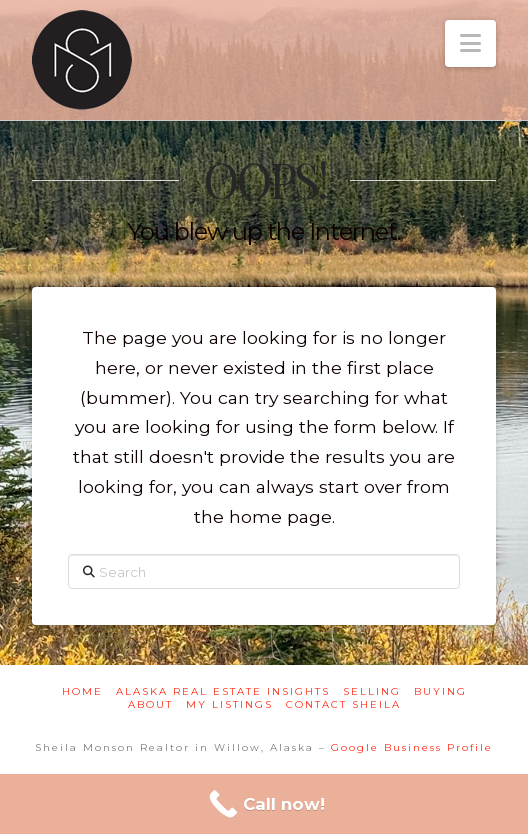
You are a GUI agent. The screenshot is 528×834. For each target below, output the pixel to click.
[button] (470, 43)
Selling (372, 691)
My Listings (229, 704)
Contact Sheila (343, 704)
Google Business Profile (412, 747)
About (150, 704)
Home (82, 691)
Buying (440, 691)
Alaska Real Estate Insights (223, 691)
